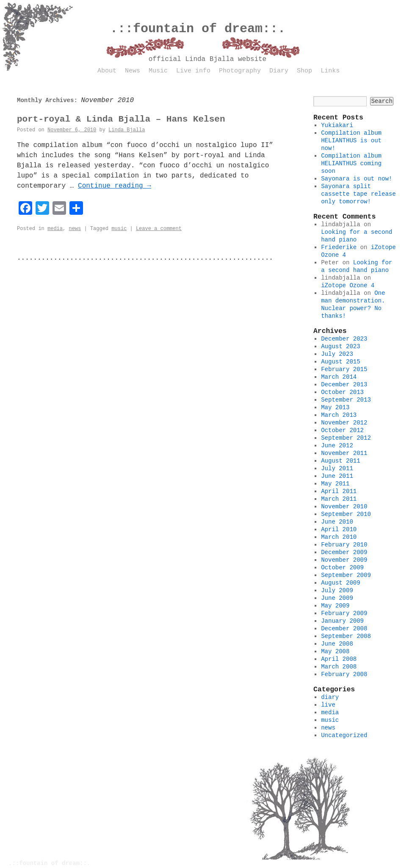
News (133, 71)
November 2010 (344, 507)
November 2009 (344, 560)
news (75, 229)
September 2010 (346, 514)
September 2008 (346, 636)
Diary (279, 71)
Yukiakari (337, 125)
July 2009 (337, 591)
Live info (193, 71)
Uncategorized (344, 735)
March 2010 (339, 537)
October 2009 (342, 568)
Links (330, 71)
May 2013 (335, 408)
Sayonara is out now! (357, 179)
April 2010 (339, 530)
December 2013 (344, 385)
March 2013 (339, 415)
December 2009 (344, 552)
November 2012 (344, 423)
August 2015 (340, 362)
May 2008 (335, 652)
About (107, 71)
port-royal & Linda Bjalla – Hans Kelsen (121, 119)
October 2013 (342, 392)
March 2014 (339, 377)
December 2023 (344, 339)
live (328, 705)
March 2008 (339, 667)
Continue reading (115, 186)
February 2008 (344, 674)
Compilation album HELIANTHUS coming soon (351, 164)
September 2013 (346, 400)
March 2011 (339, 499)
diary (330, 697)
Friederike (339, 247)
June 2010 (337, 522)
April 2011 (339, 491)
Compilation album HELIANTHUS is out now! (351, 141)
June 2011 (337, 476)
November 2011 (344, 453)
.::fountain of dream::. (198, 29)
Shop (304, 71)
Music (158, 71)
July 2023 (337, 354)
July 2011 (337, 469)
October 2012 (342, 430)
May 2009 (335, 606)
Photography (240, 71)
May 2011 (335, 484)
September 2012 (346, 438)
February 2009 (344, 613)
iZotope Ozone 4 (348, 286)
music (119, 229)
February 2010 (344, 545)
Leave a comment (159, 229)
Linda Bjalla (127, 130)
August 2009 (340, 583)
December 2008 (344, 629)
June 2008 (337, 644)
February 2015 (344, 369)
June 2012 (337, 446)
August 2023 (340, 347)
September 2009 (346, 575)
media (55, 229)
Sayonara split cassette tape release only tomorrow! (358, 194)
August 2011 (340, 461)
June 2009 (337, 598)
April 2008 (339, 659)
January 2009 (342, 621)
